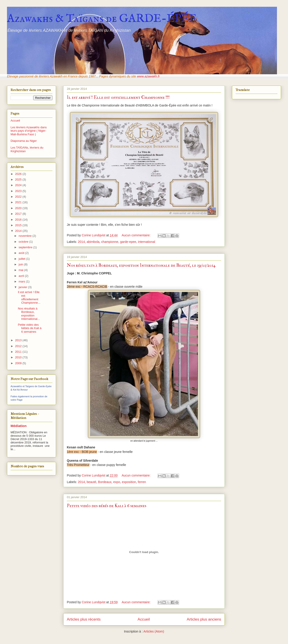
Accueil (144, 619)
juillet (22, 259)
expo (117, 482)
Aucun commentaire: (137, 235)
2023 (19, 191)
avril (22, 276)
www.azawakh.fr (148, 76)
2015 (19, 225)
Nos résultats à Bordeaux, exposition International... (29, 314)
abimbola (93, 242)
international (146, 242)
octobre (24, 242)
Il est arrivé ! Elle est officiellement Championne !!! (118, 97)
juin (21, 264)
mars (22, 281)
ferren (142, 482)
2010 (19, 357)
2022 (19, 197)
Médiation (19, 426)
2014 (81, 242)
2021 (19, 202)
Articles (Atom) (154, 631)
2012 (19, 346)
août (22, 253)
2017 (19, 214)
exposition (129, 482)
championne (110, 242)
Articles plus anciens (204, 619)
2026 (19, 174)
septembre (26, 247)
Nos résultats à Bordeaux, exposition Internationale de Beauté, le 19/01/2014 (141, 265)
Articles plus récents (84, 619)
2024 (19, 185)
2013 (19, 340)
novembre (26, 236)
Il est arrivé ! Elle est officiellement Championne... (29, 297)
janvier (23, 287)
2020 (19, 208)
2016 (19, 220)
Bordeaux (105, 482)
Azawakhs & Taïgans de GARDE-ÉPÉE (102, 19)
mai (21, 270)
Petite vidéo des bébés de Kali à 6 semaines (107, 506)
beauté (91, 482)
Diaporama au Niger (24, 141)
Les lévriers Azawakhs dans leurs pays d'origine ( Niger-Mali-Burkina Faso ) (29, 131)
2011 (19, 352)
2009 (19, 363)
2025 (19, 180)
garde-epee (128, 242)
